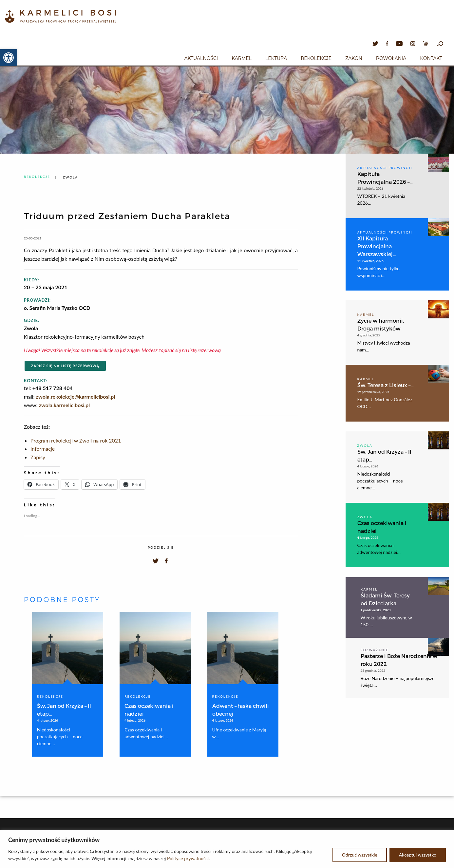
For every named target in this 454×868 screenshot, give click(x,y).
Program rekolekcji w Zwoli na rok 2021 (76, 440)
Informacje (43, 449)
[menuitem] (201, 57)
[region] (227, 849)
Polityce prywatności (188, 858)
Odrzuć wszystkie (360, 855)
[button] (9, 58)
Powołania (391, 58)
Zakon (354, 58)
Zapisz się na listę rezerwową (65, 366)
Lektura (276, 58)
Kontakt (431, 58)
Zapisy (38, 457)
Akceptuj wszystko (418, 855)
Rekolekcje (316, 58)
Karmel (242, 58)
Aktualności (201, 58)
